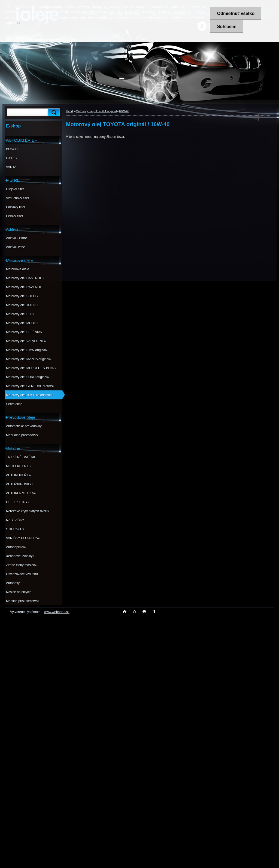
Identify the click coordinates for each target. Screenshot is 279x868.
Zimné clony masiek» (21, 565)
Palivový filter (16, 207)
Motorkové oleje (18, 269)
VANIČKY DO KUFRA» (23, 538)
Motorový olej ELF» (20, 314)
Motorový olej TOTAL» (22, 305)
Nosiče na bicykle (19, 592)
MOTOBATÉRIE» (19, 466)
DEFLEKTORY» (18, 502)
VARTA (11, 167)
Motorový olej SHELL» (22, 296)
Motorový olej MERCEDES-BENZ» (31, 368)
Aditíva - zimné (17, 238)
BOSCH (12, 149)
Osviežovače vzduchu (22, 574)
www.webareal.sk (57, 612)
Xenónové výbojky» (20, 556)
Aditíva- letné (16, 247)
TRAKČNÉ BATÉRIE (21, 457)
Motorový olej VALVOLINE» (26, 341)
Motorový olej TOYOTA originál (96, 111)
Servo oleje (14, 404)
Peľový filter (15, 216)
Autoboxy (13, 583)
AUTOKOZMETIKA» (21, 493)
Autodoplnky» (16, 547)
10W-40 (124, 111)
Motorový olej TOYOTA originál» (29, 395)
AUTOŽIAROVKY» (20, 484)
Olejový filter (15, 189)
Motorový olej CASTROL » (25, 278)
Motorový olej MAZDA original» (28, 359)
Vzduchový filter (18, 198)
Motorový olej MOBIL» (22, 323)
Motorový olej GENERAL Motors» (30, 386)
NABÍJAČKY (15, 520)
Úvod (69, 111)
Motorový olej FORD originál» (27, 377)
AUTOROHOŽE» (18, 475)
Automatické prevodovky (24, 426)
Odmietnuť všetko (236, 13)
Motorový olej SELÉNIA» (24, 332)
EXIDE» (12, 158)
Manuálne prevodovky (22, 435)
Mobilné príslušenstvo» (23, 601)
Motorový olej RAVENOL (24, 287)
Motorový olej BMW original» (27, 350)
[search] (53, 112)
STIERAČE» (15, 529)
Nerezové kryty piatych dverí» (28, 511)
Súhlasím (227, 27)
